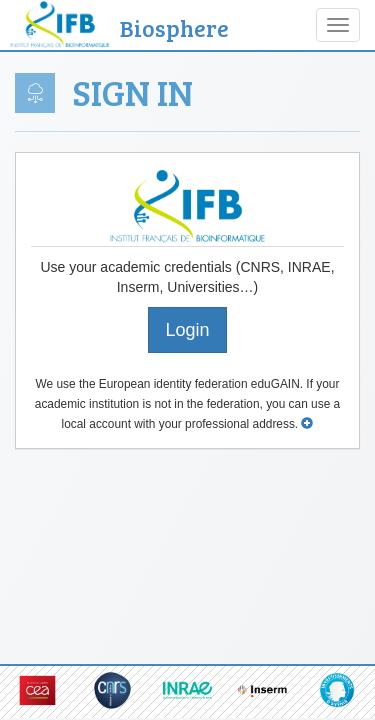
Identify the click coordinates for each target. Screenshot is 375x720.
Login (187, 330)
